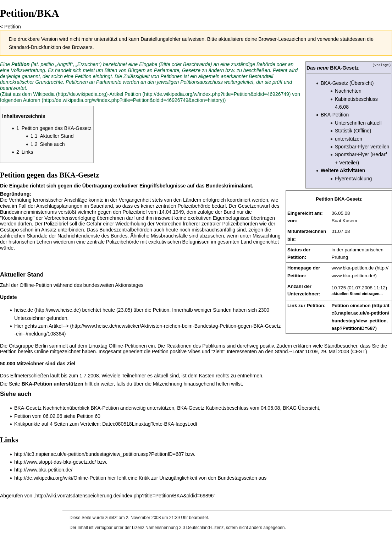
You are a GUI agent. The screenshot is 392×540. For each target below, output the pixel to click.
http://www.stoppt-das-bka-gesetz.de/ (55, 462)
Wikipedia (44, 94)
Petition (13, 27)
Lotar (298, 351)
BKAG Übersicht (301, 408)
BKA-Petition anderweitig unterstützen (133, 408)
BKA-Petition (335, 115)
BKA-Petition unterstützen (53, 384)
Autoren (32, 100)
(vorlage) (382, 65)
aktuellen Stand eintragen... (357, 294)
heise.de (24, 310)
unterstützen (349, 139)
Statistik (344, 131)
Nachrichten (348, 91)
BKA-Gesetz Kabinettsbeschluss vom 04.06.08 (228, 408)
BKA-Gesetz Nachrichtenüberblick (52, 408)
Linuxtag (98, 346)
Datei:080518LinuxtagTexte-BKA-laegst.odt (150, 424)
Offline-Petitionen (128, 346)
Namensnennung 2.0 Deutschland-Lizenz (184, 528)
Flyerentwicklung (353, 179)
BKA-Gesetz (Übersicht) (347, 83)
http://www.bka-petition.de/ (43, 470)
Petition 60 (89, 416)
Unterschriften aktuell (358, 123)
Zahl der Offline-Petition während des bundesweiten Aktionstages (72, 285)
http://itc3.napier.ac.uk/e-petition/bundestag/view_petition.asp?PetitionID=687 (99, 454)
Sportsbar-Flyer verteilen (362, 147)
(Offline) (363, 131)
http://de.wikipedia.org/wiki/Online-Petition (60, 478)
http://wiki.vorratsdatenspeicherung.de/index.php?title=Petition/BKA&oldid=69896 (125, 496)
